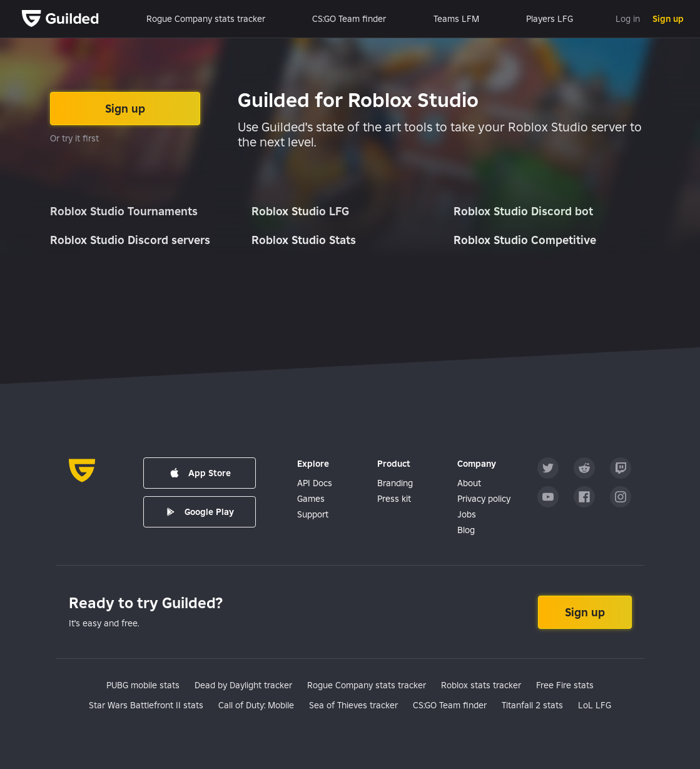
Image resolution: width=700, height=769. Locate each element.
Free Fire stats (565, 685)
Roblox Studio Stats (304, 240)
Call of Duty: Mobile (256, 705)
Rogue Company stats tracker (206, 19)
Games (311, 499)
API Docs (315, 483)
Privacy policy (484, 499)
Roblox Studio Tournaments (124, 211)
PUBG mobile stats (143, 685)
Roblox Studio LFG (300, 211)
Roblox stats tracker (481, 685)
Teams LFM (456, 19)
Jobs (467, 514)
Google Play (199, 512)
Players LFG (550, 19)
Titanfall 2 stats (532, 705)
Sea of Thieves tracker (353, 705)
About (469, 483)
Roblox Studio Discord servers (130, 240)
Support (313, 514)
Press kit (394, 499)
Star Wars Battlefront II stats (146, 705)
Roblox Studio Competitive (525, 240)
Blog (466, 530)
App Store (200, 473)
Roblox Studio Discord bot (523, 211)
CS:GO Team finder (349, 19)
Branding (395, 483)
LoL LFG (595, 705)
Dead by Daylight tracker (243, 685)
